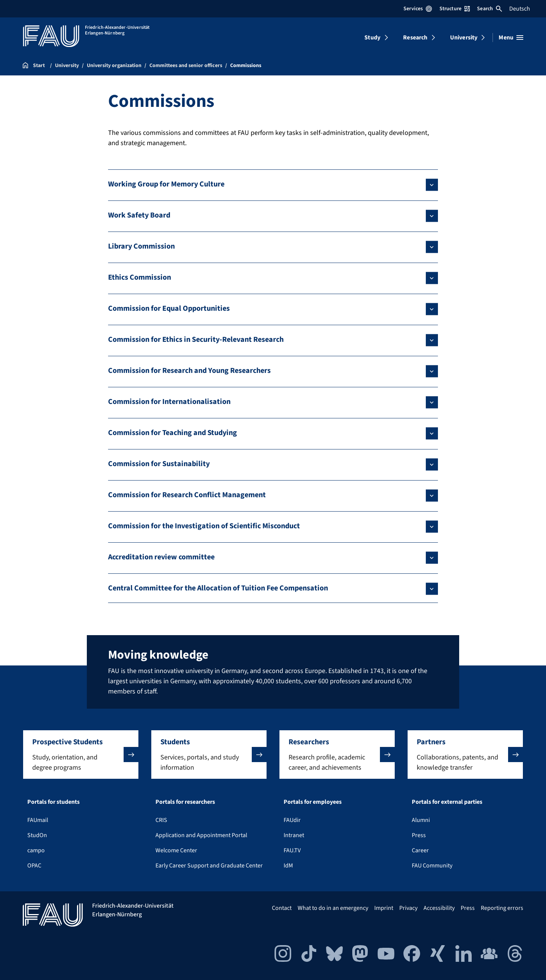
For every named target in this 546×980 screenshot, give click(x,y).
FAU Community (432, 866)
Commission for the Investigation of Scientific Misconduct (204, 526)
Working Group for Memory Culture (166, 184)
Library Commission (141, 246)
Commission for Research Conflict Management (187, 495)
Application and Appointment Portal (201, 835)
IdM (288, 866)
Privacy (408, 908)
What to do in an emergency (333, 908)
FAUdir (292, 820)
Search (490, 9)
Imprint (384, 908)
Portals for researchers (185, 802)
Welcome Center (176, 850)
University (464, 38)
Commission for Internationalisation (169, 402)
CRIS (161, 820)
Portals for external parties (447, 802)
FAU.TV (292, 850)
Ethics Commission (140, 277)
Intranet (294, 835)
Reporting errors (502, 908)
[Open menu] (511, 38)
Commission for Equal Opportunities (169, 308)
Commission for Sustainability (159, 464)
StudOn (37, 835)
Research (415, 38)
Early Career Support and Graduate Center (209, 866)
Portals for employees (313, 802)
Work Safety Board (139, 215)
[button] (81, 755)
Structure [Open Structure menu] (455, 9)
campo (36, 850)
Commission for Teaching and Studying (173, 433)
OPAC (34, 866)
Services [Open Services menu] (418, 9)
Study (372, 38)
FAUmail (38, 820)
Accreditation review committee (161, 557)
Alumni (421, 820)
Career (420, 850)
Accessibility (439, 908)
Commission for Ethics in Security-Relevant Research (196, 340)
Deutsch (520, 9)
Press (419, 835)
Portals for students (53, 802)
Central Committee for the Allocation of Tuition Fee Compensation (218, 588)
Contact (282, 908)
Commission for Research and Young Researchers (189, 371)
